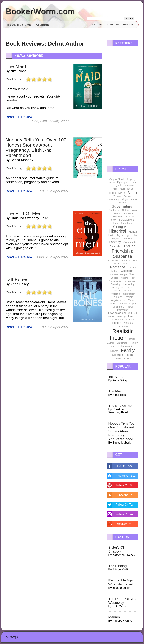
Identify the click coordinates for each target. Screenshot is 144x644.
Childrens (117, 297)
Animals (128, 323)
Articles (42, 25)
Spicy (114, 220)
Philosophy (122, 310)
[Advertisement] (122, 105)
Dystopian (123, 182)
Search (129, 18)
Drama (114, 351)
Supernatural (122, 206)
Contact (98, 25)
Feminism (115, 294)
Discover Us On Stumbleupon (127, 524)
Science (128, 196)
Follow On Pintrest (127, 485)
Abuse (134, 199)
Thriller (129, 246)
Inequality (129, 284)
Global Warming (126, 346)
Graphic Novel (117, 179)
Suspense (122, 256)
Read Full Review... (20, 117)
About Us (113, 25)
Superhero (126, 223)
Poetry (111, 182)
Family (128, 350)
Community (130, 242)
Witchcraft (127, 271)
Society (116, 246)
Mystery (127, 238)
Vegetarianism (118, 300)
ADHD (127, 358)
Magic (125, 199)
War (132, 274)
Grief (113, 303)
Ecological (118, 287)
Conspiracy (113, 199)
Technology (129, 281)
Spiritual (132, 313)
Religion (112, 193)
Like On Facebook (127, 466)
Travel (131, 300)
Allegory (130, 320)
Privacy (129, 25)
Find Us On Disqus (127, 476)
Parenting (115, 284)
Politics (133, 316)
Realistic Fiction (122, 334)
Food (116, 223)
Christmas (122, 343)
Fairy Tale (117, 186)
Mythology (123, 235)
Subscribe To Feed (127, 495)
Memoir (117, 196)
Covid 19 (129, 217)
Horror (118, 358)
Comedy (122, 304)
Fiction (117, 323)
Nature (124, 278)
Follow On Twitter (127, 505)
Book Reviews (19, 25)
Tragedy (131, 179)
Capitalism (114, 260)
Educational (122, 326)
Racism (129, 297)
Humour (126, 260)
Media (111, 316)
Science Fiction (122, 355)
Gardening (114, 210)
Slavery (127, 291)
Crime (133, 192)
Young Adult (122, 227)
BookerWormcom (40, 11)
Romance (118, 267)
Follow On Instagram (127, 514)
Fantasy (115, 242)
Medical (126, 264)
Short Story (117, 320)
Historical (118, 231)
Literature (117, 216)
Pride (134, 182)
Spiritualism (129, 294)
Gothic (125, 210)
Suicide (115, 278)
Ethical (122, 193)
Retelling (121, 316)
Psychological (117, 313)
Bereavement (126, 220)
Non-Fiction (127, 189)
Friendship (122, 251)
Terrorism (128, 213)
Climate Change (118, 274)
